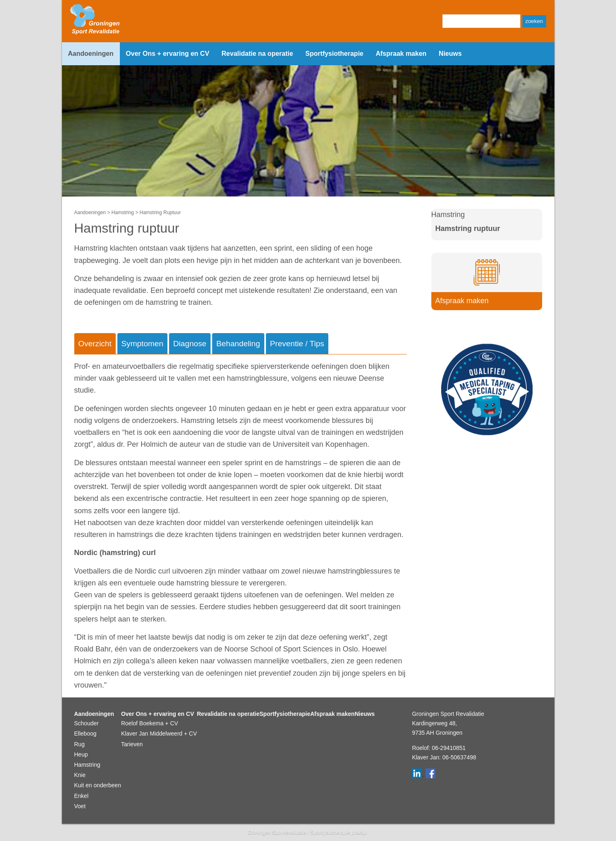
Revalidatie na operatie (257, 54)
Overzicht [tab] (95, 344)
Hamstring (123, 213)
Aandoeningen (91, 54)
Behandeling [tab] (238, 344)
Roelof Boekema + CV (150, 723)
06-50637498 (459, 757)
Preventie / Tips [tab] (297, 344)
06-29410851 (449, 748)
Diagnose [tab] (190, 344)
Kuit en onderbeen (98, 785)
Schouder (87, 723)
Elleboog (86, 734)
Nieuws (450, 54)
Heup (81, 754)
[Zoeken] (481, 21)
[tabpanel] (240, 526)
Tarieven (132, 744)
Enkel (81, 796)
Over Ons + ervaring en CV (168, 54)
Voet (80, 806)
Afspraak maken (401, 54)
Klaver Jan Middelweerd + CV (159, 734)
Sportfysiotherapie (334, 54)
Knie (80, 775)
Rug (80, 744)
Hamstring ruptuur (468, 229)
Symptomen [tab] (142, 344)
